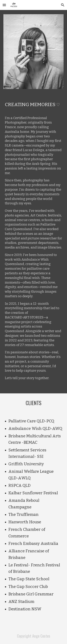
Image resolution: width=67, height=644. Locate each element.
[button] (4, 5)
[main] (34, 104)
